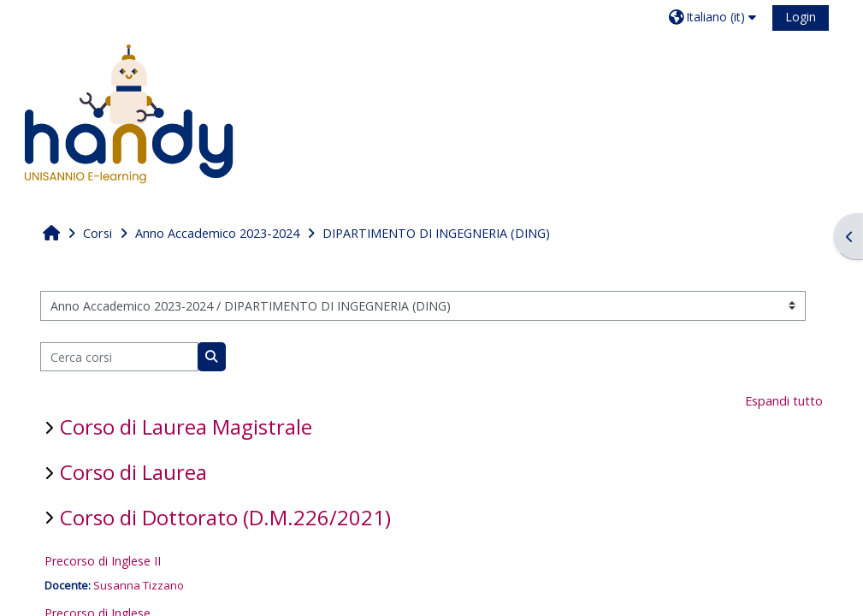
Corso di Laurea (133, 472)
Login (801, 17)
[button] (715, 17)
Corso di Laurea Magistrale (186, 426)
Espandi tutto (784, 401)
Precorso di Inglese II (103, 561)
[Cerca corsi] (119, 357)
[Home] (128, 113)
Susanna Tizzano (139, 585)
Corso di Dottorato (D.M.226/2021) (225, 517)
